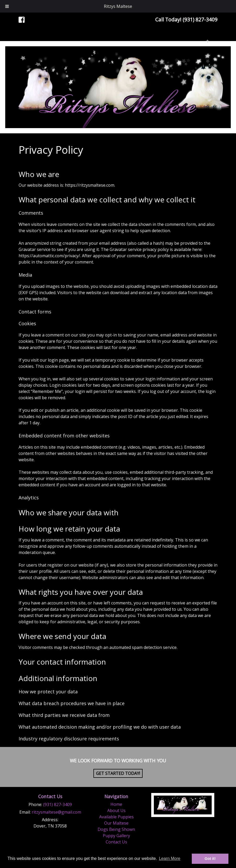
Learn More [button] (170, 858)
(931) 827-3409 (58, 804)
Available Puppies (116, 817)
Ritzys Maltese (118, 6)
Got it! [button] (210, 859)
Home (116, 804)
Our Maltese (116, 823)
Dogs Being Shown (116, 829)
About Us (116, 810)
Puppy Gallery (116, 836)
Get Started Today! (118, 773)
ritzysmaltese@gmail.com (56, 812)
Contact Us (116, 842)
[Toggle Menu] (7, 6)
